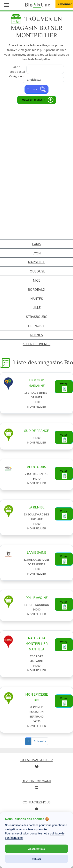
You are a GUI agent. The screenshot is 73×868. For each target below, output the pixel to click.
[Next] (40, 741)
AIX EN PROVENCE (36, 344)
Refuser (37, 859)
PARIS (37, 244)
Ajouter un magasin (37, 100)
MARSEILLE (37, 262)
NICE (37, 280)
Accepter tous (36, 849)
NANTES (37, 298)
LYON (37, 253)
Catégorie (15, 76)
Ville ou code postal (17, 69)
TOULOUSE (36, 271)
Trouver (36, 89)
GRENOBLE (37, 326)
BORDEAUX (36, 289)
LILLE (37, 307)
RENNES (36, 335)
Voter (64, 387)
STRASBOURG (37, 316)
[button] (6, 5)
